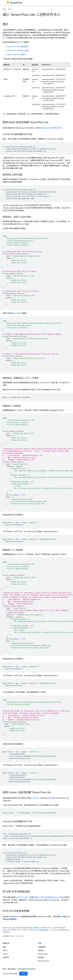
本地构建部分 (13, 917)
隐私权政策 (12, 969)
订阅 (23, 974)
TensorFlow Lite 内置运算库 (18, 47)
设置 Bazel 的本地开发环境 (51, 128)
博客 (4, 947)
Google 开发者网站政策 (41, 930)
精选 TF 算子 (16, 313)
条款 (4, 969)
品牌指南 (41, 957)
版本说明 (41, 950)
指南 (10, 9)
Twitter (5, 954)
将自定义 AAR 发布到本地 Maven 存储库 (49, 897)
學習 (4, 9)
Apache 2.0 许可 (8, 930)
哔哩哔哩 (6, 957)
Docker (36, 798)
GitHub (5, 950)
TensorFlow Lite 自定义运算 (18, 51)
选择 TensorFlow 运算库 (16, 55)
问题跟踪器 (42, 947)
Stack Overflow (43, 954)
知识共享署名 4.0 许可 (37, 928)
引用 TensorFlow (44, 961)
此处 (49, 798)
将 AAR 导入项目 (21, 897)
